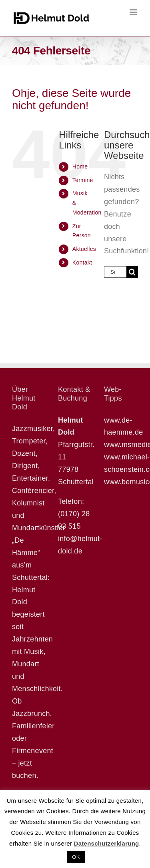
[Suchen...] (115, 272)
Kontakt (82, 263)
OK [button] (76, 857)
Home (80, 166)
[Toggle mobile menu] (134, 12)
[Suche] (132, 272)
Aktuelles (84, 249)
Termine (83, 180)
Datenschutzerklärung (107, 843)
